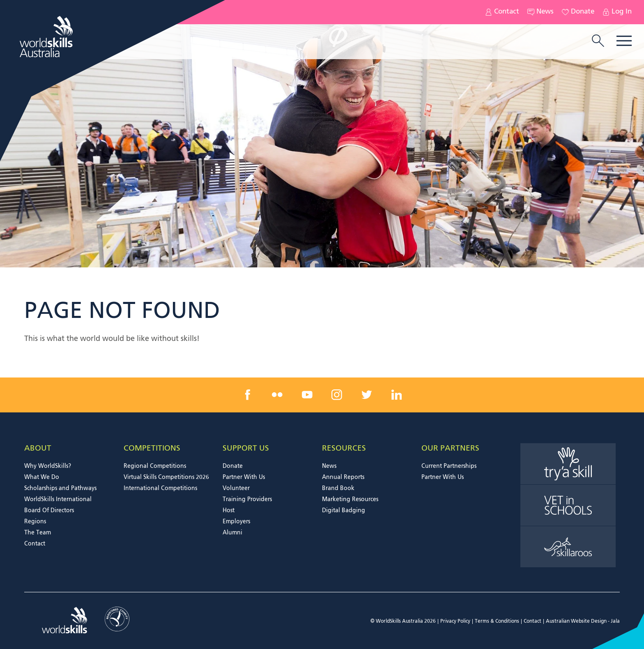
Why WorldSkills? (48, 466)
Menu (624, 41)
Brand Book (338, 488)
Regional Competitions (155, 466)
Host (229, 511)
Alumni (232, 533)
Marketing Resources (350, 499)
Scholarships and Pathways (60, 488)
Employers (236, 522)
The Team (38, 533)
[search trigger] (598, 41)
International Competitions (160, 488)
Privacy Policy (455, 621)
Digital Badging (344, 511)
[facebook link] (248, 395)
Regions (35, 522)
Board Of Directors (49, 511)
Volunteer (236, 488)
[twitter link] (367, 395)
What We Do (42, 477)
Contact (502, 12)
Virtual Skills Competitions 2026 (166, 477)
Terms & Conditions (497, 621)
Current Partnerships (449, 466)
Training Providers (247, 499)
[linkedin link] (396, 395)
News (540, 12)
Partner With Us (244, 477)
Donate (578, 12)
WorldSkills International (58, 499)
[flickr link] (277, 395)
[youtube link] (307, 395)
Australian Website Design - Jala (583, 621)
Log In (617, 12)
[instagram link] (337, 395)
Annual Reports (343, 477)
